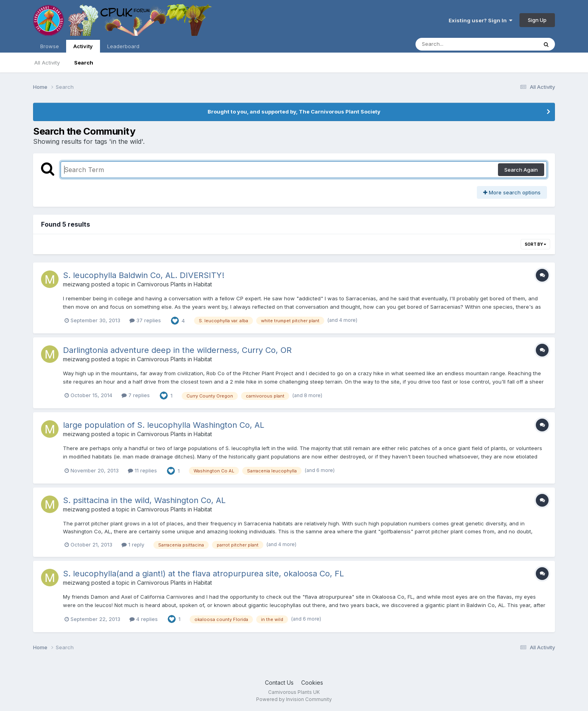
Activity (83, 48)
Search (84, 63)
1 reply (133, 545)
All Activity (47, 63)
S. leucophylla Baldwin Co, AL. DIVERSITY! (144, 275)
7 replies (136, 395)
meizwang (76, 284)
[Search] (469, 44)
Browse (50, 46)
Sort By (535, 244)
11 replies (142, 470)
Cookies (312, 683)
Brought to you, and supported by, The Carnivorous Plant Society (294, 112)
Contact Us (279, 683)
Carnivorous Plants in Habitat (174, 284)
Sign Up (537, 20)
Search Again (521, 170)
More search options (512, 192)
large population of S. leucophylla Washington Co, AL (164, 425)
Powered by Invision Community (294, 699)
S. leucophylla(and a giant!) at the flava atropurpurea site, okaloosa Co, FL (203, 574)
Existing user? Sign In (480, 20)
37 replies (145, 320)
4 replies (144, 619)
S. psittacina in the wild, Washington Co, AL (144, 500)
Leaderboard (123, 46)
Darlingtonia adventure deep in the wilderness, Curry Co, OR (177, 350)
